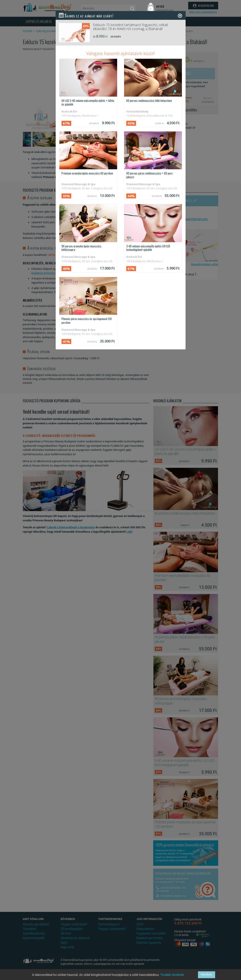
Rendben (207, 975)
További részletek (172, 975)
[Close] (180, 16)
